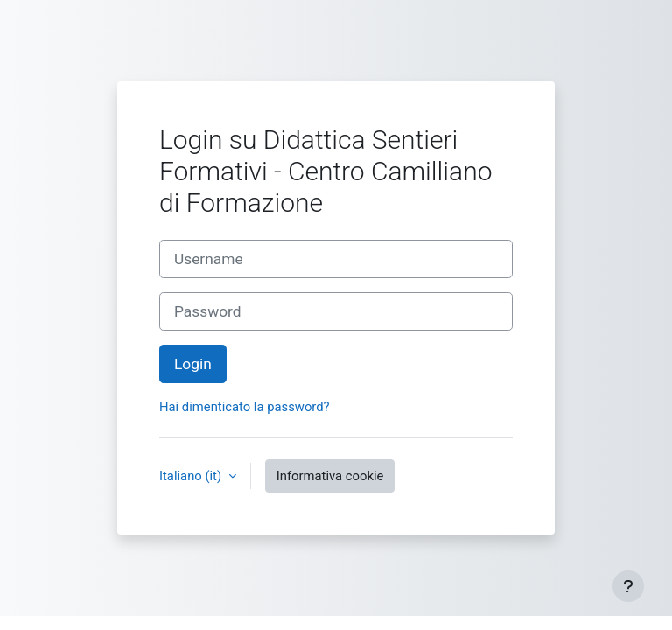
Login (193, 364)
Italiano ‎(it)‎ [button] (192, 476)
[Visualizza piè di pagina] (628, 586)
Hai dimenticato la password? (245, 407)
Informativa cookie (330, 476)
